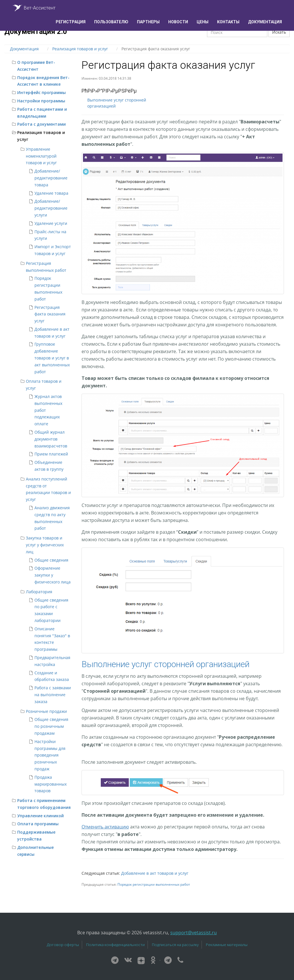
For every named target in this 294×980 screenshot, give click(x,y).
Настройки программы (41, 101)
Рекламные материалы (227, 945)
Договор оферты (63, 945)
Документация (265, 22)
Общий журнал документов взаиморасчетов (51, 439)
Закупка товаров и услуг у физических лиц (45, 545)
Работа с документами (41, 124)
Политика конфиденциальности (115, 945)
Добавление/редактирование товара (51, 178)
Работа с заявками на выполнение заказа (53, 695)
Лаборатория (39, 592)
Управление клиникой (40, 816)
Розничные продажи (46, 711)
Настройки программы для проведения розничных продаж (50, 755)
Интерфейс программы (41, 92)
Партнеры (148, 22)
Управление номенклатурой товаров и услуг (41, 156)
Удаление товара (51, 193)
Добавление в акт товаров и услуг (155, 873)
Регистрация (71, 22)
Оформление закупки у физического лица (53, 575)
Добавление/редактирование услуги (51, 208)
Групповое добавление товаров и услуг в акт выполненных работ (52, 358)
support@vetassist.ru (194, 933)
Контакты (228, 22)
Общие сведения (51, 560)
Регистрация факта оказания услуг (50, 314)
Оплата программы (38, 824)
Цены (203, 22)
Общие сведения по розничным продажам (51, 726)
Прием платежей (51, 454)
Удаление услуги (51, 223)
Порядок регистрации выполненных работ (154, 884)
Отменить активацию (105, 827)
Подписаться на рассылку (175, 945)
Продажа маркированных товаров (51, 784)
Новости (178, 22)
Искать (279, 32)
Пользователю (111, 22)
